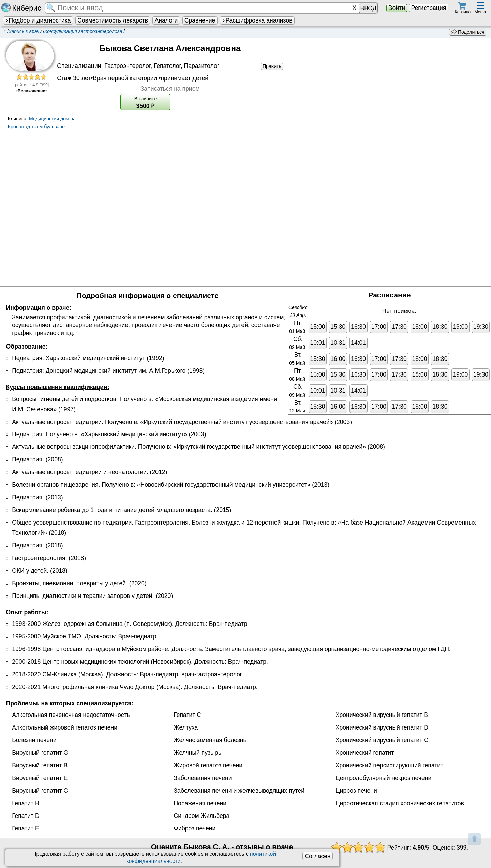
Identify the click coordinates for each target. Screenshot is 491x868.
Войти (397, 8)
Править (272, 66)
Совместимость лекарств (113, 20)
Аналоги (166, 20)
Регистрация (428, 8)
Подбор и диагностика (38, 20)
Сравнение (200, 20)
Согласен (317, 856)
